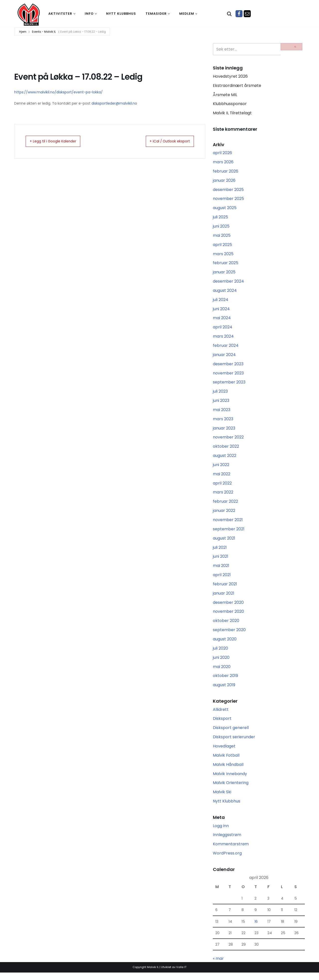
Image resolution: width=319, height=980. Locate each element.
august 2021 (224, 542)
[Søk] (229, 14)
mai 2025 (222, 237)
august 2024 (225, 292)
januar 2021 (224, 598)
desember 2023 (228, 366)
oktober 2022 (226, 450)
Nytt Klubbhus (227, 808)
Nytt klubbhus (121, 14)
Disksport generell (231, 734)
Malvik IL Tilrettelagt (232, 114)
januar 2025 (224, 274)
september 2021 (229, 533)
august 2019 (224, 691)
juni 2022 (221, 468)
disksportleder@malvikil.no (114, 103)
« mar (218, 966)
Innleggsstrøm (227, 842)
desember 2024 (228, 283)
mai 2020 (222, 672)
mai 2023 (222, 413)
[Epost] (247, 14)
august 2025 (225, 209)
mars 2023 (223, 422)
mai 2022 (222, 478)
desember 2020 (228, 607)
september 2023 (229, 385)
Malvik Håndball (228, 771)
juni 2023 (221, 403)
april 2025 (222, 246)
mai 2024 (222, 320)
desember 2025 (228, 191)
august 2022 (225, 459)
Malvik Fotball (226, 762)
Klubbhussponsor (230, 104)
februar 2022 (225, 505)
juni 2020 (221, 663)
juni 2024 (221, 311)
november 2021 (228, 524)
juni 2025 (221, 228)
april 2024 (223, 330)
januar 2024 (224, 357)
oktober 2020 (226, 626)
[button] (74, 14)
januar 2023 (224, 431)
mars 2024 (223, 339)
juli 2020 (220, 653)
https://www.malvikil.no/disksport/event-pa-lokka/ (58, 92)
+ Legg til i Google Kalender (58, 142)
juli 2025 (220, 218)
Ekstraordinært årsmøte (237, 86)
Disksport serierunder (234, 743)
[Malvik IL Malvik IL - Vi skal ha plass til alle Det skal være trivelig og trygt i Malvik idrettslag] (29, 14)
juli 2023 (220, 394)
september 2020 (229, 635)
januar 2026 (224, 181)
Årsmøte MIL (225, 95)
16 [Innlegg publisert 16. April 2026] (256, 928)
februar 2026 (226, 172)
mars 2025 (223, 255)
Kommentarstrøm (231, 851)
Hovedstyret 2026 (230, 77)
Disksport (222, 724)
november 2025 (228, 200)
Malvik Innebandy (230, 780)
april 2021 (222, 580)
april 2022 (222, 487)
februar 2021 (225, 589)
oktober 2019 (225, 681)
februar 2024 (226, 348)
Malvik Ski (222, 798)
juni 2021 (221, 561)
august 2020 (225, 644)
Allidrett (221, 715)
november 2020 (228, 616)
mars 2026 (223, 163)
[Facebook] (239, 14)
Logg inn (221, 832)
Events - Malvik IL (44, 32)
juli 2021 (220, 552)
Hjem (23, 32)
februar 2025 (226, 265)
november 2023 (228, 376)
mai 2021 (221, 570)
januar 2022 (224, 515)
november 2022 (228, 441)
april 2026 (222, 153)
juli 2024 (221, 302)
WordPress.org (227, 860)
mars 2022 (223, 496)
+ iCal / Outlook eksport (165, 142)
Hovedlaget (224, 752)
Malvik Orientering (231, 789)
